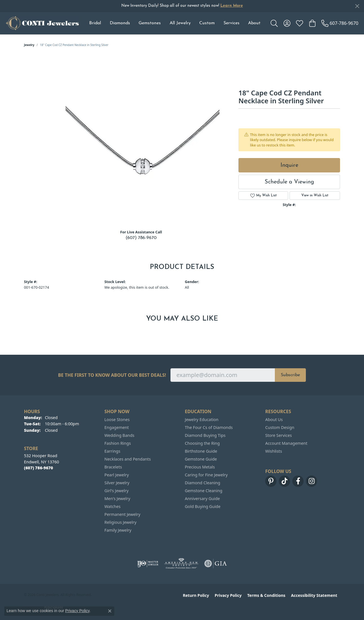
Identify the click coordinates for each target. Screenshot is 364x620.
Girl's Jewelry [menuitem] (116, 491)
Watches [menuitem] (112, 506)
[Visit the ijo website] (148, 564)
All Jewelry (180, 23)
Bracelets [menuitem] (113, 467)
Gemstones (150, 23)
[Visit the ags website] (181, 564)
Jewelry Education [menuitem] (202, 419)
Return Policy (196, 595)
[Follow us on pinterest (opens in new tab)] (271, 481)
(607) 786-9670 (141, 238)
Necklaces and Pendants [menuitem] (128, 459)
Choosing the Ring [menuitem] (202, 443)
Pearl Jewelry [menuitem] (117, 475)
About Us (274, 419)
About (254, 23)
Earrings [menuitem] (112, 451)
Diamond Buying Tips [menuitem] (205, 435)
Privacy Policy (228, 595)
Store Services (279, 435)
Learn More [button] (232, 6)
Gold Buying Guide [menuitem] (203, 506)
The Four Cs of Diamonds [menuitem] (209, 427)
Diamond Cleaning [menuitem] (202, 483)
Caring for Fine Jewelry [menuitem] (206, 475)
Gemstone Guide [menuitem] (201, 459)
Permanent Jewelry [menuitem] (122, 514)
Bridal (95, 23)
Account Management (286, 443)
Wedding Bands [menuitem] (119, 435)
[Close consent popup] (110, 611)
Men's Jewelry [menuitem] (117, 499)
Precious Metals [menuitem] (200, 467)
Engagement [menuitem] (117, 427)
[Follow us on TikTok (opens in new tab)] (284, 481)
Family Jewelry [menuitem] (118, 530)
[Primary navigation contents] (175, 23)
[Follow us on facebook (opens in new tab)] (298, 481)
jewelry (29, 45)
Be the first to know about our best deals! (112, 375)
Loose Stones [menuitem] (117, 419)
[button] (274, 23)
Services (232, 23)
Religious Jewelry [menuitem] (120, 522)
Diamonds (120, 23)
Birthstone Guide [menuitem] (201, 451)
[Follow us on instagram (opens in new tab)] (312, 481)
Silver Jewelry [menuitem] (117, 483)
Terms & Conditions (266, 595)
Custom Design (280, 427)
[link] (340, 23)
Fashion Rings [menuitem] (118, 443)
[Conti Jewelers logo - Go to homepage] (42, 23)
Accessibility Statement (314, 595)
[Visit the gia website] (216, 564)
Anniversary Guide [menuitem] (202, 499)
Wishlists (274, 451)
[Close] (357, 6)
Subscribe (290, 375)
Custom (207, 23)
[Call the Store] (39, 468)
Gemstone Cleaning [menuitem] (204, 491)
